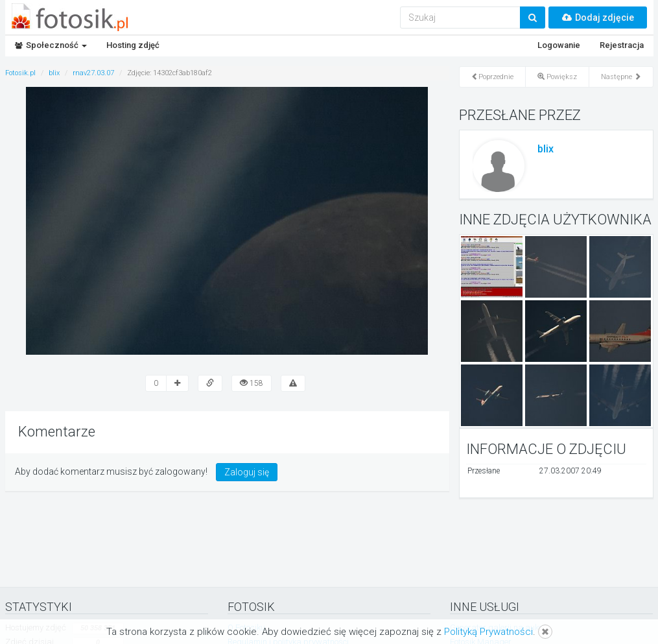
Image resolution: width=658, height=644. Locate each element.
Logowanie (559, 45)
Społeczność (51, 45)
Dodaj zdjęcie (598, 18)
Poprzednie (492, 77)
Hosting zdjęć (133, 45)
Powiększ (557, 77)
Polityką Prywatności (488, 632)
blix (546, 149)
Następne (621, 77)
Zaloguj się (247, 472)
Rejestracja (622, 45)
